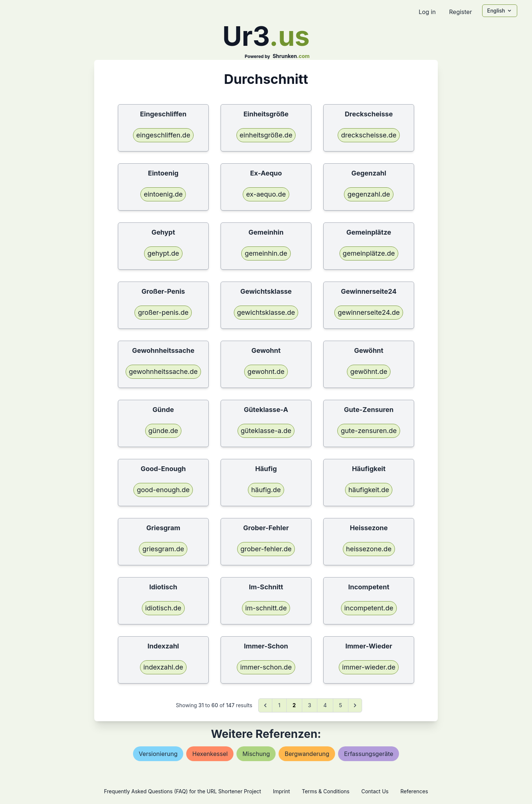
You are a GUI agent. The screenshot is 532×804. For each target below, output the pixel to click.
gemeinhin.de (266, 253)
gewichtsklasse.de (266, 312)
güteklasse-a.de (266, 431)
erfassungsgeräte (369, 754)
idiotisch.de (163, 608)
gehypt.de (163, 253)
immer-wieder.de (369, 667)
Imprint (282, 791)
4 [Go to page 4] (325, 705)
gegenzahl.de (369, 194)
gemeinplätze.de (369, 253)
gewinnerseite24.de (369, 312)
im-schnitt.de (266, 608)
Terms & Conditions (326, 791)
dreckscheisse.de (369, 135)
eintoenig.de (163, 194)
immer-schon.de (266, 667)
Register (460, 12)
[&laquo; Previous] (265, 705)
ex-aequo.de (266, 194)
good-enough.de (163, 490)
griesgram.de (163, 549)
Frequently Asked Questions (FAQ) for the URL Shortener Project (182, 791)
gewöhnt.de (369, 372)
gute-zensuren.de (369, 431)
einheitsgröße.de (266, 135)
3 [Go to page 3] (310, 705)
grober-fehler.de (266, 549)
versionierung (158, 754)
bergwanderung (307, 754)
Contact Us (375, 791)
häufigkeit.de (369, 490)
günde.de (163, 431)
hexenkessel (210, 754)
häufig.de (266, 490)
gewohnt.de (266, 372)
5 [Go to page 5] (341, 705)
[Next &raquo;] (355, 705)
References (414, 791)
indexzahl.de (163, 667)
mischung (256, 754)
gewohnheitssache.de (163, 372)
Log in (427, 12)
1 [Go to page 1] (279, 705)
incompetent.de (369, 608)
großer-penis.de (163, 312)
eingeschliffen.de (163, 135)
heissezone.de (369, 549)
